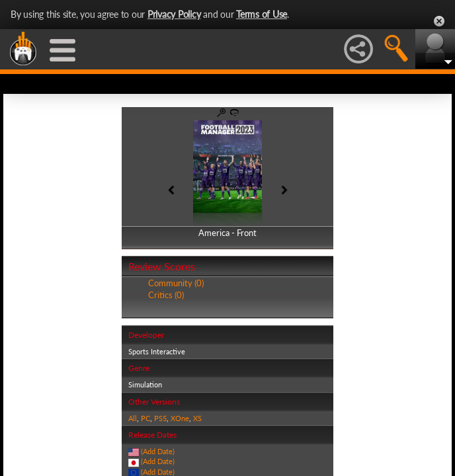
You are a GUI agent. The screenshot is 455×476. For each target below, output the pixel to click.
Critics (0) (166, 295)
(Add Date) (158, 451)
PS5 (160, 418)
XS (197, 418)
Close (439, 21)
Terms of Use (262, 14)
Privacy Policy (174, 14)
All (133, 418)
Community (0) (176, 283)
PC (145, 418)
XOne (180, 418)
